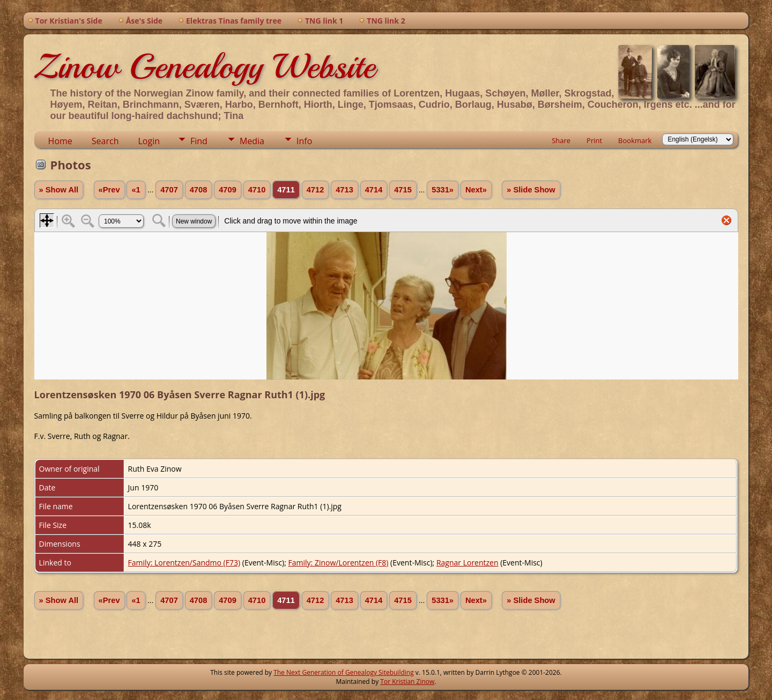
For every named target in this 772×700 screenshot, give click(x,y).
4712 (316, 190)
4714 (374, 190)
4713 (344, 190)
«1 (136, 190)
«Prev (109, 190)
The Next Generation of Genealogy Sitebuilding (344, 672)
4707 (169, 190)
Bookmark (635, 140)
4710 (257, 190)
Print (594, 140)
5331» (443, 190)
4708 (199, 190)
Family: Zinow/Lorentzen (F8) (339, 563)
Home (60, 141)
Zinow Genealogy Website (205, 66)
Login (149, 141)
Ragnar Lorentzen (467, 563)
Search (105, 141)
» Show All (59, 190)
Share (561, 140)
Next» (476, 190)
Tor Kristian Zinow (407, 682)
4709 (228, 190)
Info (304, 141)
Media (252, 141)
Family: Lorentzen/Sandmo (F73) (184, 563)
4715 (403, 190)
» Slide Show (531, 190)
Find (199, 141)
